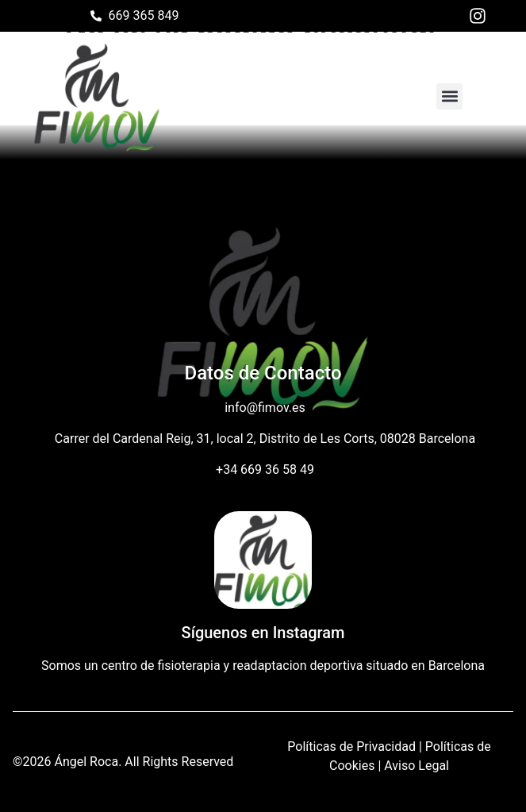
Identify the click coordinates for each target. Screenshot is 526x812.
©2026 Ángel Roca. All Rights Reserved (123, 762)
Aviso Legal (417, 766)
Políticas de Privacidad (351, 747)
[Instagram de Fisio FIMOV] (482, 16)
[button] (449, 96)
